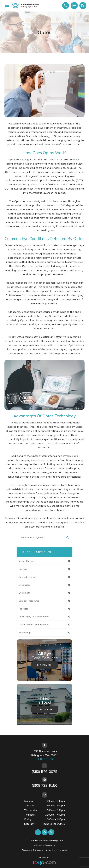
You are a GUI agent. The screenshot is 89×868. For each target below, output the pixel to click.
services (23, 569)
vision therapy (27, 561)
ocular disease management (34, 624)
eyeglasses (25, 585)
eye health (25, 593)
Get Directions (45, 759)
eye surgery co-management (34, 617)
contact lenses (27, 577)
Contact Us (44, 709)
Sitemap (64, 850)
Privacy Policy (51, 850)
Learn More (45, 665)
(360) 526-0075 (44, 772)
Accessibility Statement (32, 850)
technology (25, 633)
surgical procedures (29, 601)
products (23, 609)
